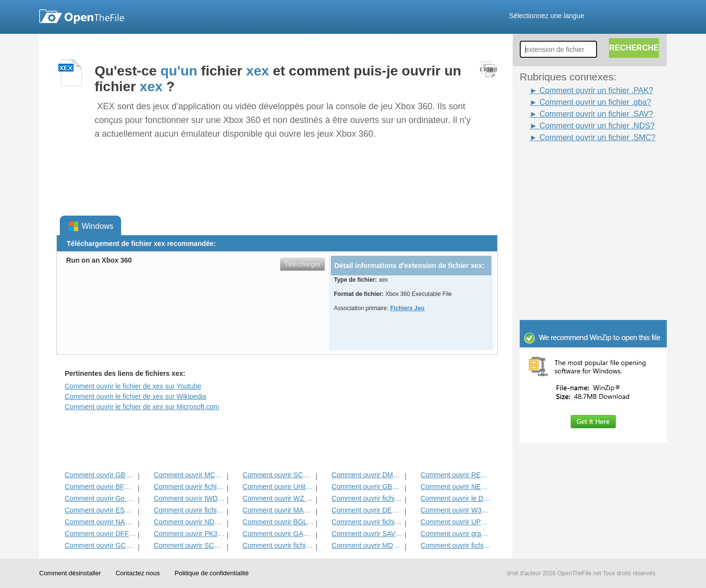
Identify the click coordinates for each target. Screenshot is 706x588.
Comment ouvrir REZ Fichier (456, 475)
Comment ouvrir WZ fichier (278, 498)
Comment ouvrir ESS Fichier (100, 510)
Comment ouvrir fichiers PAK (367, 522)
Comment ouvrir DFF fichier (100, 534)
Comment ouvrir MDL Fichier (367, 545)
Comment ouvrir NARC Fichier (100, 522)
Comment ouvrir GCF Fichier (100, 545)
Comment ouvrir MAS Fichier (278, 510)
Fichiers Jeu (407, 308)
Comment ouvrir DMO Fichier (367, 475)
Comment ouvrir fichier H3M (367, 498)
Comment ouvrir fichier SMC (278, 545)
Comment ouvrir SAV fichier (367, 534)
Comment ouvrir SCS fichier (278, 475)
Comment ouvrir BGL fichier (278, 522)
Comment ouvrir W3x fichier (456, 510)
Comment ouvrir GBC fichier (100, 475)
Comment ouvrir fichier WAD (456, 545)
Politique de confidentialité (212, 573)
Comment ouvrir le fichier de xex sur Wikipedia (136, 396)
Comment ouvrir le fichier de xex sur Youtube (133, 386)
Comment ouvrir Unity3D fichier (278, 487)
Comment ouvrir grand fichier (456, 534)
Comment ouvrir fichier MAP (189, 510)
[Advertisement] (579, 166)
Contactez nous (138, 573)
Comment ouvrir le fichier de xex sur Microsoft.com (142, 407)
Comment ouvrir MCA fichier (189, 475)
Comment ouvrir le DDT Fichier (456, 498)
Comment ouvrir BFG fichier (100, 487)
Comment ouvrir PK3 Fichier (189, 534)
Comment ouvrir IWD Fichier (189, 498)
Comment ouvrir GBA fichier (367, 487)
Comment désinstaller (70, 573)
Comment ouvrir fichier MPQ (189, 487)
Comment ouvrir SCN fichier (189, 545)
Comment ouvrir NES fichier (456, 487)
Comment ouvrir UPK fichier (456, 522)
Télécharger (303, 264)
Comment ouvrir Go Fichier (100, 498)
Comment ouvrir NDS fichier (189, 522)
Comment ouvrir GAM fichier (278, 534)
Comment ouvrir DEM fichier (367, 510)
